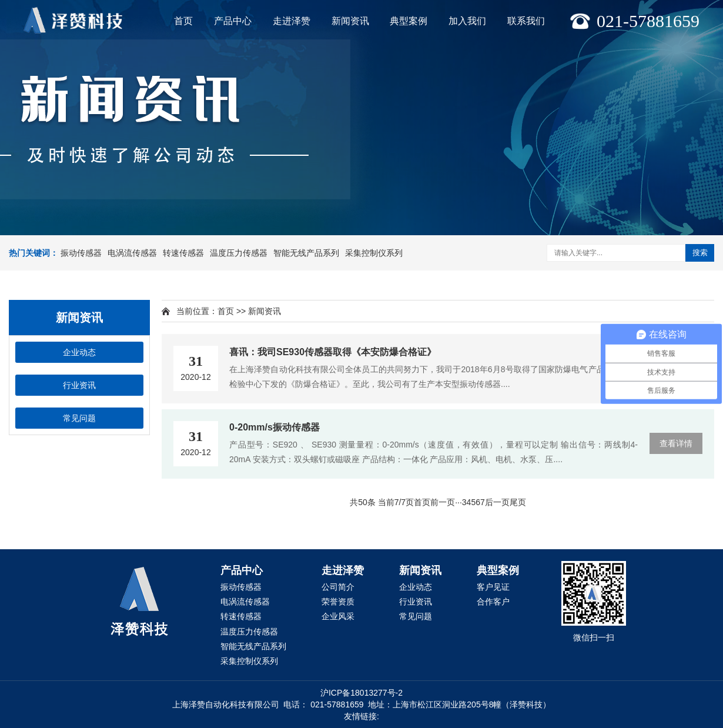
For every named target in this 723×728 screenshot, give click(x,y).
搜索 (700, 253)
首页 (183, 21)
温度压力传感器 (239, 253)
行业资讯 (79, 385)
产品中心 (233, 21)
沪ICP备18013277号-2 (361, 693)
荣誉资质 (338, 602)
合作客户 (493, 602)
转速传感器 (183, 253)
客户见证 (493, 587)
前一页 (443, 502)
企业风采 (338, 616)
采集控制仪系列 (374, 253)
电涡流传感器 (132, 253)
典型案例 (409, 21)
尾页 (518, 502)
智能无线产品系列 (306, 253)
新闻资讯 (350, 21)
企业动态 (79, 352)
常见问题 (79, 418)
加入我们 (467, 21)
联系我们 (526, 21)
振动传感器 (81, 253)
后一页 (497, 502)
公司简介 (338, 587)
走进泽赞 (292, 21)
